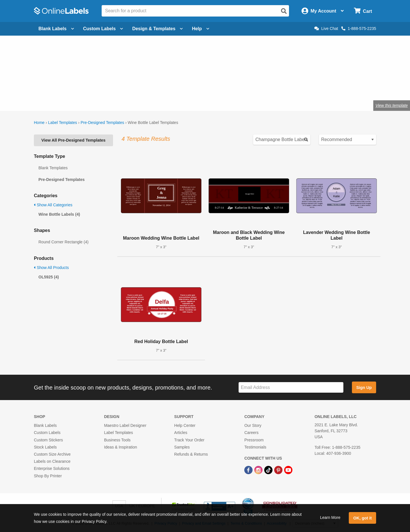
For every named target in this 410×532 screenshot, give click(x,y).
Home (39, 123)
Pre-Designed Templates (102, 123)
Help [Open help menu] (201, 29)
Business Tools (117, 440)
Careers (251, 433)
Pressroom (254, 440)
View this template (392, 105)
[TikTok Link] (269, 470)
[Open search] (284, 11)
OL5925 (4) (49, 277)
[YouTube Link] (288, 470)
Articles (181, 433)
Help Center (185, 425)
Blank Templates (53, 168)
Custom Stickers (48, 440)
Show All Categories (53, 205)
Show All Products (51, 268)
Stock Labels (45, 447)
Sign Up (364, 388)
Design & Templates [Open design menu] (157, 29)
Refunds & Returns (191, 454)
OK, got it (363, 518)
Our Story (253, 425)
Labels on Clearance (52, 461)
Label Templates (63, 123)
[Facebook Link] (249, 470)
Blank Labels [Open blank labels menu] (56, 29)
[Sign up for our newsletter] (291, 387)
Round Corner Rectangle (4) (63, 242)
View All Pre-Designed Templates (73, 140)
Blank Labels (45, 425)
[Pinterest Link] (279, 470)
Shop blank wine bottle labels (113, 87)
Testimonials (255, 447)
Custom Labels (47, 433)
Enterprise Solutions (52, 468)
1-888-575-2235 (359, 28)
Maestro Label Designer (125, 425)
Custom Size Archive (52, 454)
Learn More (330, 517)
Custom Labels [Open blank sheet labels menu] (103, 29)
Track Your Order (189, 440)
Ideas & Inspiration (120, 447)
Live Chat (326, 28)
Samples (182, 447)
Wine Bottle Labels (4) (59, 214)
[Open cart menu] (363, 11)
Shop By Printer (48, 476)
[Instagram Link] (259, 470)
